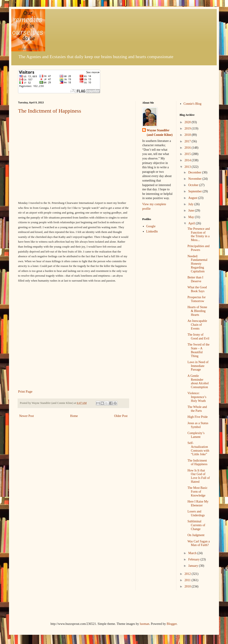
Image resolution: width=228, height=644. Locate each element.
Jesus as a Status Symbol (198, 425)
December (195, 172)
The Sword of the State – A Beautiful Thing (198, 350)
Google (151, 226)
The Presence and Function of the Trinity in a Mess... (199, 234)
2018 (188, 135)
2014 (188, 160)
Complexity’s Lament (196, 435)
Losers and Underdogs (196, 513)
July (191, 204)
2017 (188, 141)
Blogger (172, 624)
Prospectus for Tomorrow (197, 299)
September (195, 191)
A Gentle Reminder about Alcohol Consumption (198, 381)
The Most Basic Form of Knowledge (197, 492)
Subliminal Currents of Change (196, 525)
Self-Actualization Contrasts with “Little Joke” (198, 449)
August (193, 198)
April (192, 223)
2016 (188, 148)
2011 (188, 580)
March (193, 553)
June (192, 210)
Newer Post (27, 416)
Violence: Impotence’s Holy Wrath (197, 397)
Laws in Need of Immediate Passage (198, 366)
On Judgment (196, 535)
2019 (188, 129)
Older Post (121, 416)
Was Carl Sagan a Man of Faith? (199, 543)
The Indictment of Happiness (50, 111)
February (194, 559)
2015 (188, 154)
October (194, 185)
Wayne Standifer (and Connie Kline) (160, 133)
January (194, 566)
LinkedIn (152, 231)
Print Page (25, 391)
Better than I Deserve (195, 279)
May (192, 217)
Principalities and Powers (198, 248)
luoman (144, 624)
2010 (188, 586)
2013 (188, 167)
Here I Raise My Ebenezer (198, 503)
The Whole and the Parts (197, 409)
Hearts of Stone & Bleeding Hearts (197, 311)
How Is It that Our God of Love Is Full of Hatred (199, 476)
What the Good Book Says (197, 289)
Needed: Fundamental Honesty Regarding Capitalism (197, 264)
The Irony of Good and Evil (198, 337)
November (195, 179)
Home (74, 416)
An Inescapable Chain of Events (197, 325)
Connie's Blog (192, 104)
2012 (188, 574)
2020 (188, 122)
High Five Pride (197, 417)
